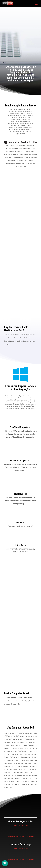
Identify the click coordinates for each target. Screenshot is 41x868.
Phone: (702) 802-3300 (20, 825)
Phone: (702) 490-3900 (20, 848)
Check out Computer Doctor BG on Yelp (20, 836)
